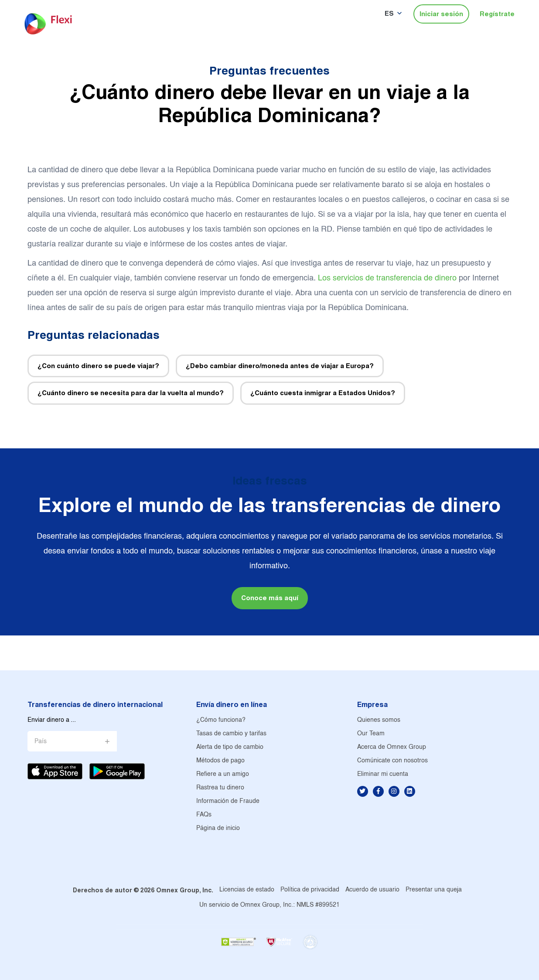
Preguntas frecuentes (269, 70)
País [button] (41, 742)
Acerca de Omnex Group (392, 747)
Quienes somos (379, 720)
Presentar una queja (434, 890)
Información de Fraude (228, 801)
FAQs (204, 815)
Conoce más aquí (270, 598)
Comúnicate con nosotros (392, 761)
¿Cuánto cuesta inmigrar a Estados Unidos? (323, 393)
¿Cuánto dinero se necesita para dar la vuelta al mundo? (131, 393)
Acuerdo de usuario (372, 890)
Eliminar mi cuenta (383, 774)
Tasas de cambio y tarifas (231, 734)
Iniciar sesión (441, 14)
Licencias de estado (247, 890)
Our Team (371, 734)
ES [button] (389, 13)
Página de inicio (218, 828)
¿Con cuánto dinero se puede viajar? (98, 366)
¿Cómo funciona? (221, 720)
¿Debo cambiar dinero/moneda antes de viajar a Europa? (280, 366)
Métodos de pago (220, 761)
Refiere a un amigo (223, 774)
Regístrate (497, 14)
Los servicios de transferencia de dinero (387, 278)
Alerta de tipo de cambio (230, 747)
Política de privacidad (310, 890)
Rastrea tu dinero (220, 788)
